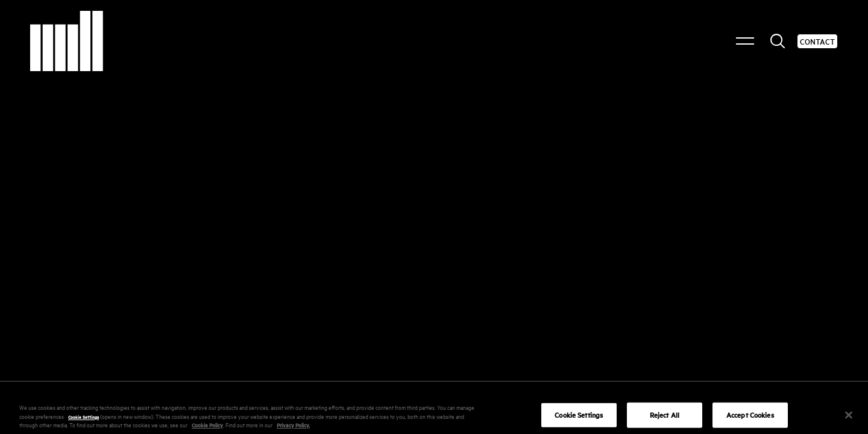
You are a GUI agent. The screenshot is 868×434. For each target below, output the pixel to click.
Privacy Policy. (293, 429)
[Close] (849, 420)
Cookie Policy (207, 429)
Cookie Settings (83, 420)
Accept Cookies (750, 419)
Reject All (665, 419)
